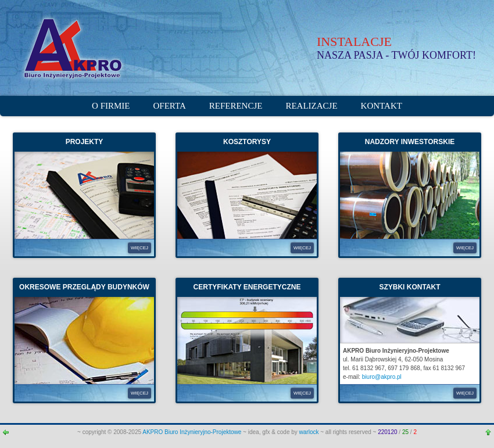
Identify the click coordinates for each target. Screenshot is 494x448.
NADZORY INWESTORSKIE (410, 142)
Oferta (170, 106)
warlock (309, 432)
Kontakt (382, 106)
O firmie (111, 106)
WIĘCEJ (139, 248)
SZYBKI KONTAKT (409, 287)
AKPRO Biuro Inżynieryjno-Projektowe (193, 432)
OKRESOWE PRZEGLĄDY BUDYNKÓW (84, 287)
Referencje (236, 106)
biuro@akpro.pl (382, 377)
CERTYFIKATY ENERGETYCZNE (247, 287)
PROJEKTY (85, 142)
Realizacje (311, 106)
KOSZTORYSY (247, 142)
